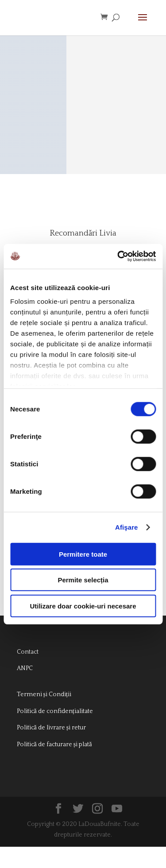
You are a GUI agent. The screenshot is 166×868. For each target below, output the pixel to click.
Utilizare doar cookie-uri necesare (83, 606)
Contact (28, 673)
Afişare (127, 527)
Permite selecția (83, 580)
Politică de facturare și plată (54, 766)
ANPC (25, 690)
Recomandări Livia (83, 239)
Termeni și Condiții (44, 716)
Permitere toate (83, 554)
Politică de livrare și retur (52, 749)
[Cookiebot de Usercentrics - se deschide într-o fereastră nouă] (118, 256)
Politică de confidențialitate (55, 732)
